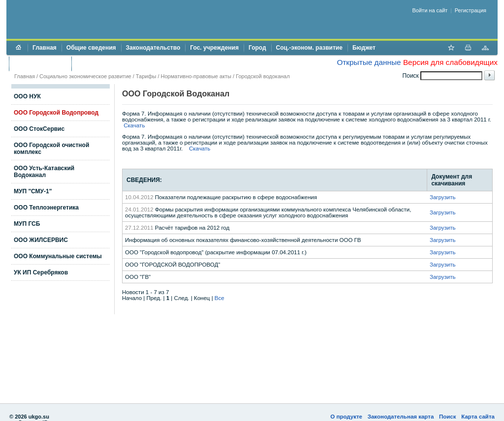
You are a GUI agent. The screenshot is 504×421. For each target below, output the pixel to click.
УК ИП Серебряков (41, 272)
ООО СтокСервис (39, 129)
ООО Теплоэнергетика (46, 208)
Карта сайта (478, 417)
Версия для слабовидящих (450, 62)
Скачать (134, 125)
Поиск (448, 417)
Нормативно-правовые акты (196, 76)
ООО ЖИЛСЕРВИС (41, 240)
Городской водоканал (263, 76)
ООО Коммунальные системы (58, 256)
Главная (45, 48)
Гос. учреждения (214, 48)
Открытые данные (369, 62)
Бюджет (364, 48)
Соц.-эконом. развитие (309, 48)
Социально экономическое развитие (85, 76)
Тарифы (146, 76)
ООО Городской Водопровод (56, 113)
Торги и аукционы (40, 63)
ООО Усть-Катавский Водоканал (44, 172)
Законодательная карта (401, 417)
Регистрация (471, 10)
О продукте (346, 417)
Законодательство (153, 48)
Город (257, 48)
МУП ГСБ (27, 224)
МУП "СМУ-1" (33, 191)
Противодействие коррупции (119, 63)
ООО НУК (27, 96)
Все (220, 298)
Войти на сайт (430, 10)
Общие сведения (91, 48)
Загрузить (443, 197)
